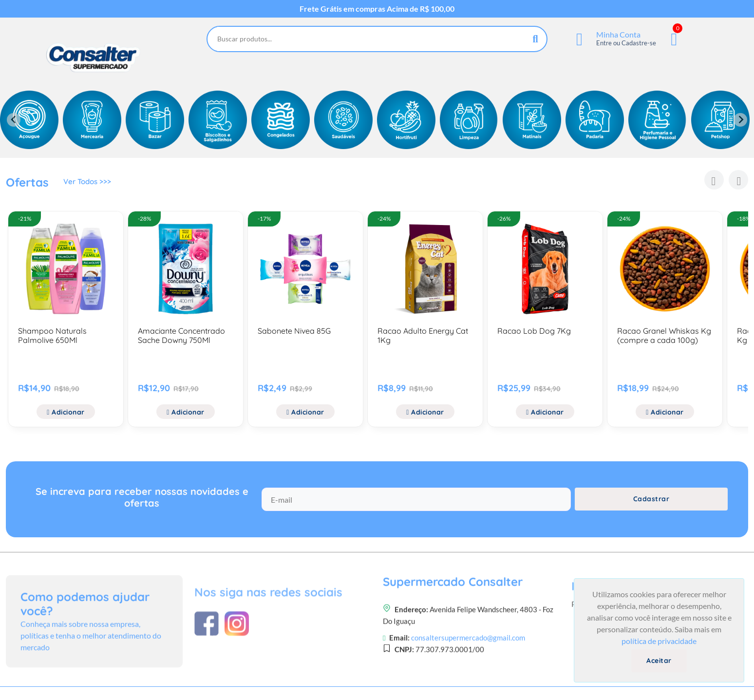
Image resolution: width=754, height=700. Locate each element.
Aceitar (659, 661)
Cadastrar (651, 506)
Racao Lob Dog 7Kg (534, 331)
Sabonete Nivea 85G (294, 331)
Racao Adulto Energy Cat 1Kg (423, 335)
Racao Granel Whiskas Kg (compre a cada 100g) (664, 335)
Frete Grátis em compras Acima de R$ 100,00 (377, 9)
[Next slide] (740, 120)
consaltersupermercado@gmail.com (468, 686)
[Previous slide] (14, 120)
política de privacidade (659, 641)
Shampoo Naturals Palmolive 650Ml (52, 335)
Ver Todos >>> (89, 184)
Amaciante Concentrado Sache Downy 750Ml (181, 335)
